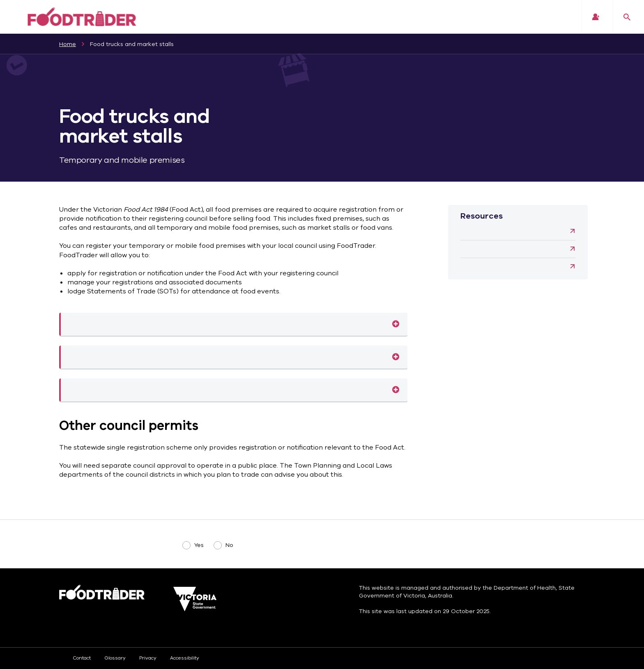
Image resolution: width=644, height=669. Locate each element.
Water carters (508, 249)
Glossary (115, 658)
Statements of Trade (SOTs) (396, 390)
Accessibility (185, 658)
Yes (199, 545)
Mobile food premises (396, 324)
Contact (82, 658)
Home (68, 44)
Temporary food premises (396, 357)
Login (596, 17)
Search (627, 17)
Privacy (148, 658)
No (229, 545)
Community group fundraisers (508, 231)
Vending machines (508, 267)
